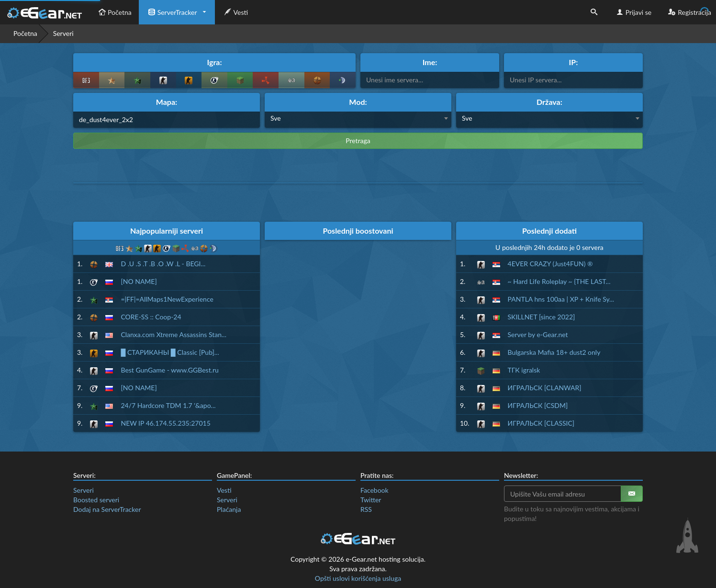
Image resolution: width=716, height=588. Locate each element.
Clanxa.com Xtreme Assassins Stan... (173, 334)
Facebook (375, 490)
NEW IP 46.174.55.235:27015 (165, 423)
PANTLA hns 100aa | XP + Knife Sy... (561, 299)
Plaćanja (229, 509)
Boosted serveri (96, 500)
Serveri (84, 490)
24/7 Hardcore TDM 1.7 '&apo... (168, 405)
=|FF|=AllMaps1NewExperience (167, 299)
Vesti (235, 12)
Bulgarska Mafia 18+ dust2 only (554, 352)
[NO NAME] (139, 281)
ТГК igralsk (524, 370)
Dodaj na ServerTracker (107, 509)
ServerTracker (172, 12)
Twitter (371, 500)
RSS (366, 509)
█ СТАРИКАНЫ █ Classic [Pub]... (170, 352)
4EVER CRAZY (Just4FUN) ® (550, 264)
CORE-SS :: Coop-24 (151, 317)
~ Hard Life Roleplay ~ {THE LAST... (559, 281)
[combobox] (358, 120)
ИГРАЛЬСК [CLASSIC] (541, 423)
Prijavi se (633, 12)
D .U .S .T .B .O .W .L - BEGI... (163, 264)
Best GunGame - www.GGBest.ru (169, 370)
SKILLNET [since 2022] (542, 317)
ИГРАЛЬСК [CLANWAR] (545, 388)
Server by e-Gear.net (538, 334)
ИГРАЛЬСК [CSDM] (538, 405)
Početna (114, 12)
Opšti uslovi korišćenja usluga (358, 578)
